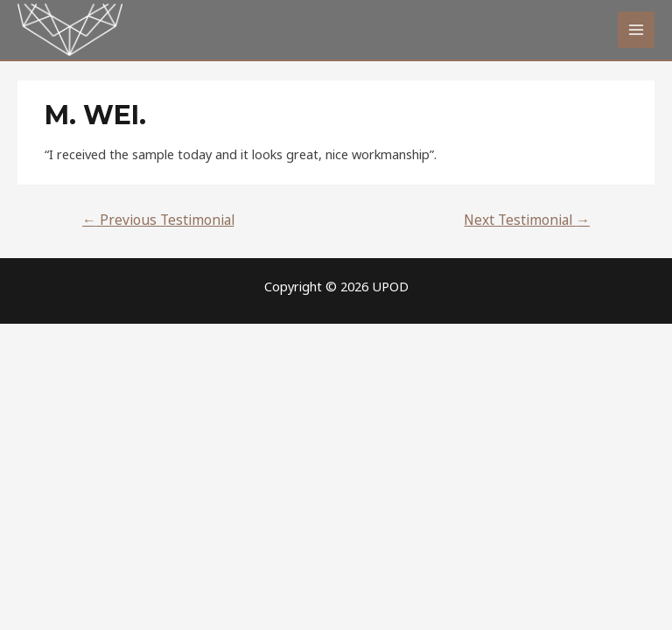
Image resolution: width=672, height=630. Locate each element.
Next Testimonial (527, 220)
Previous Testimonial (158, 220)
